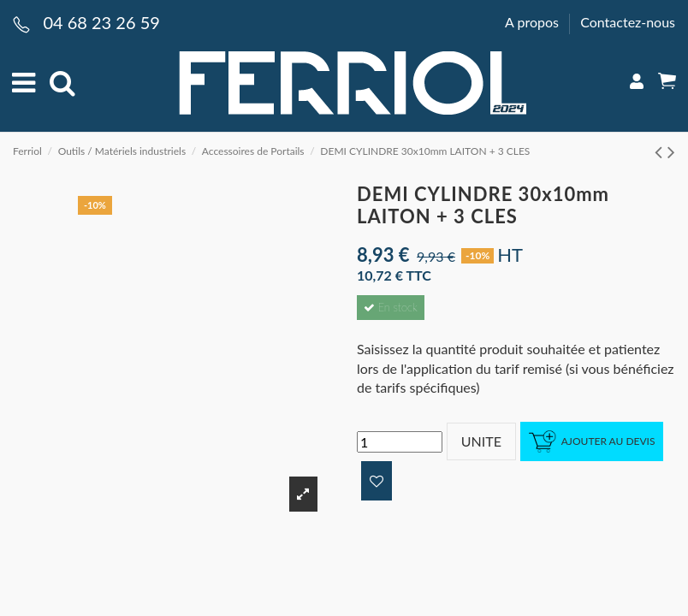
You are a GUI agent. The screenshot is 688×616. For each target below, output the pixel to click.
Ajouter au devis (592, 442)
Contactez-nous (628, 22)
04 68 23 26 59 (101, 22)
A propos (534, 22)
